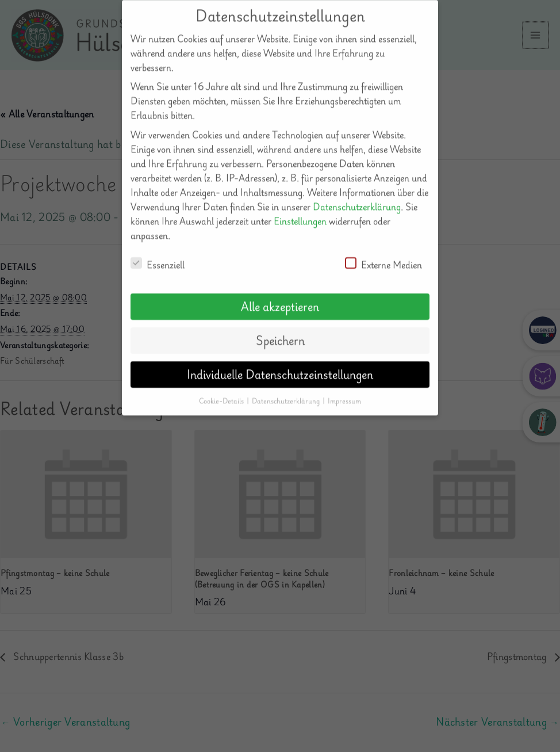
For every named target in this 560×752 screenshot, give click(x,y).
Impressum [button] (344, 391)
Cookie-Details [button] (222, 391)
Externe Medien (383, 254)
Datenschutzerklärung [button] (287, 391)
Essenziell (158, 254)
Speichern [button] (280, 330)
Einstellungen (300, 210)
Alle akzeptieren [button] (280, 296)
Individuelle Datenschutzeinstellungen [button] (280, 364)
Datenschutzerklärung (357, 196)
